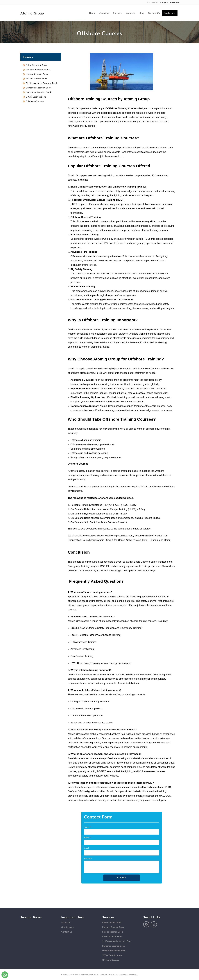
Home (92, 13)
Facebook (174, 2)
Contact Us (154, 13)
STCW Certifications (112, 955)
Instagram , (164, 2)
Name (87, 827)
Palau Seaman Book (112, 922)
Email (87, 848)
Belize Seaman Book (112, 936)
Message (88, 858)
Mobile (87, 837)
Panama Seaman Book (113, 927)
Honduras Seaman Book (114, 950)
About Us (104, 13)
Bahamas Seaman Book (114, 946)
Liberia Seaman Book (112, 931)
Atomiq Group (33, 13)
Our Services (67, 927)
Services (117, 13)
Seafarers (131, 13)
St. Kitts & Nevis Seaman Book (117, 941)
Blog (142, 13)
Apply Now (170, 13)
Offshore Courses (111, 960)
